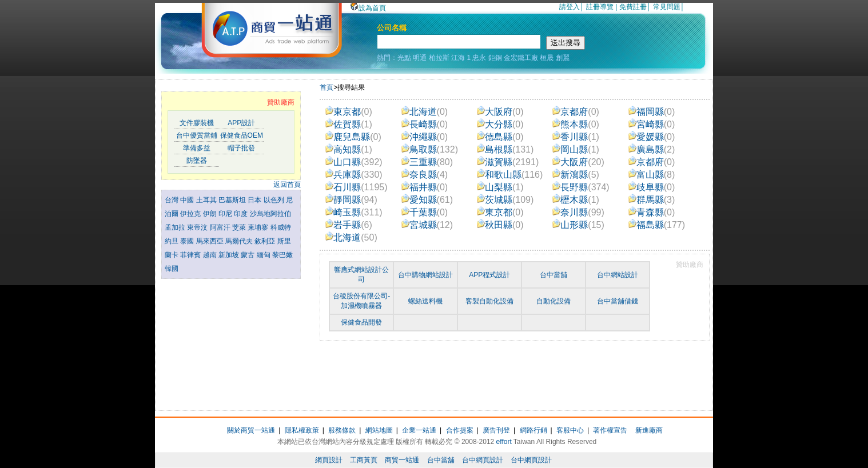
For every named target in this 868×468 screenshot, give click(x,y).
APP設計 (241, 123)
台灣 (172, 200)
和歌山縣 (510, 175)
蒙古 (248, 255)
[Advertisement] (231, 342)
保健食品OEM (242, 135)
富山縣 (652, 175)
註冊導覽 (600, 7)
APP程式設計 (489, 275)
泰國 (188, 241)
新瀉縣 (576, 175)
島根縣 (505, 149)
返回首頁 (287, 185)
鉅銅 (495, 58)
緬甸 (264, 255)
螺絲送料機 (425, 301)
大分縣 (500, 124)
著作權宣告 (610, 430)
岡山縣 (576, 149)
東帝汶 (198, 227)
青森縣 (652, 212)
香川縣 (576, 137)
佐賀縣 (349, 124)
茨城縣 (505, 200)
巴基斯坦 (233, 200)
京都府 (576, 112)
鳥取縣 (430, 149)
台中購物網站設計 (425, 275)
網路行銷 (533, 430)
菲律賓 (191, 255)
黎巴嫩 (282, 255)
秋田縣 (500, 225)
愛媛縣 (652, 137)
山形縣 (578, 225)
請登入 (570, 7)
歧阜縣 (652, 187)
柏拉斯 (439, 58)
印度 (242, 214)
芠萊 (240, 227)
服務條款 (342, 430)
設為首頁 (368, 8)
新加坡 (230, 255)
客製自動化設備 (489, 301)
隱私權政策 (302, 430)
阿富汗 (221, 227)
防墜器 (197, 161)
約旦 (172, 241)
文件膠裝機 (197, 123)
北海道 (425, 112)
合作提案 (460, 430)
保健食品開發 (361, 322)
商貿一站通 (402, 460)
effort (504, 442)
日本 (255, 200)
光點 (404, 58)
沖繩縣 (425, 137)
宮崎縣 (652, 124)
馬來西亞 (211, 241)
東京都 (349, 112)
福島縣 (657, 225)
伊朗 (211, 214)
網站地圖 (379, 430)
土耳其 (207, 200)
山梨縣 (500, 187)
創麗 (563, 58)
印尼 (226, 214)
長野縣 (581, 187)
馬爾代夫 (240, 241)
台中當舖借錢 (618, 301)
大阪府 (500, 112)
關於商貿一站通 (251, 430)
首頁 (327, 87)
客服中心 (570, 430)
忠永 (479, 58)
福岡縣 (652, 112)
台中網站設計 (618, 275)
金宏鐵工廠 (521, 58)
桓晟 (547, 58)
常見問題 (667, 7)
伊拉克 (191, 214)
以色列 (275, 200)
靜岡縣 (351, 200)
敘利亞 (266, 241)
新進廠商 (649, 430)
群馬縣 (652, 200)
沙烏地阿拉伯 (270, 214)
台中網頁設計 (483, 460)
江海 (458, 58)
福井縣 (425, 187)
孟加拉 (176, 227)
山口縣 (354, 162)
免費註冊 (633, 7)
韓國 (172, 269)
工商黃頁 (364, 460)
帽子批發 (241, 148)
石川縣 (356, 187)
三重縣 (427, 162)
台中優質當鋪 (197, 135)
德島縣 (500, 137)
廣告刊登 (496, 430)
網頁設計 (329, 460)
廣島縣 (652, 149)
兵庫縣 (354, 175)
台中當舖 (554, 275)
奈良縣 (425, 175)
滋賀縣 (508, 162)
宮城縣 (427, 225)
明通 (420, 58)
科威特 (281, 227)
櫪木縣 (576, 200)
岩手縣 (349, 225)
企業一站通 (419, 430)
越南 (211, 255)
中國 (188, 200)
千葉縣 (425, 212)
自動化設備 (554, 301)
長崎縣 (425, 124)
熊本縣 (576, 124)
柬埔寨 (259, 227)
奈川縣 (578, 212)
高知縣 (349, 149)
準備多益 (197, 148)
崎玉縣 (354, 212)
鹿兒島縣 (353, 137)
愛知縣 (427, 200)
